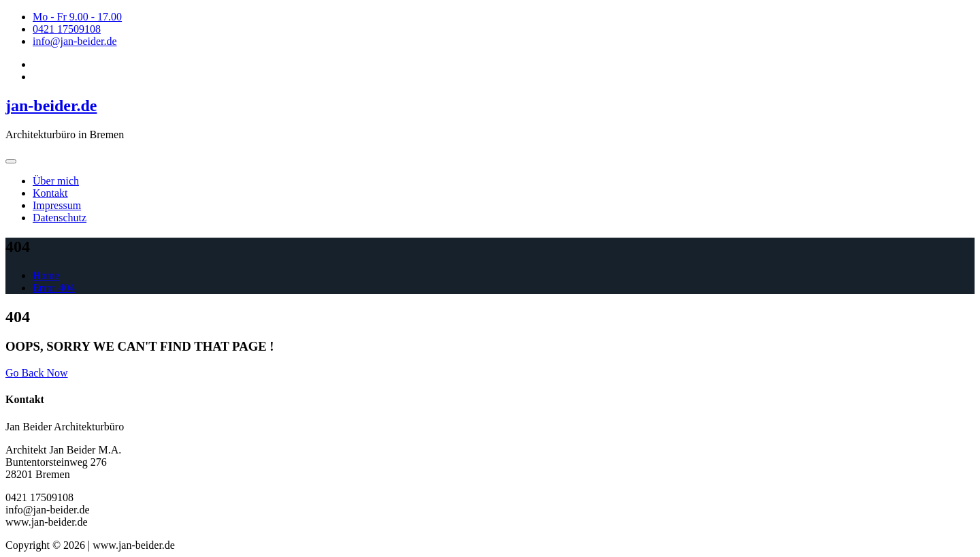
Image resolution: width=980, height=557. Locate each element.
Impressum (57, 205)
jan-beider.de (51, 106)
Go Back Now (37, 373)
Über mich (56, 181)
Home (46, 275)
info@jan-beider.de (75, 41)
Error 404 (54, 288)
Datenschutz (60, 218)
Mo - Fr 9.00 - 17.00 (77, 17)
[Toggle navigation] (11, 161)
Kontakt (50, 193)
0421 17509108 (67, 29)
